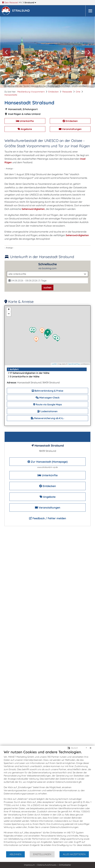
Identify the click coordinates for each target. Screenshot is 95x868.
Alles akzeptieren (74, 854)
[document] (47, 800)
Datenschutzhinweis (47, 865)
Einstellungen (42, 854)
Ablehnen (15, 854)
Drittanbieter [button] (65, 865)
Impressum (29, 865)
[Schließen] (91, 748)
